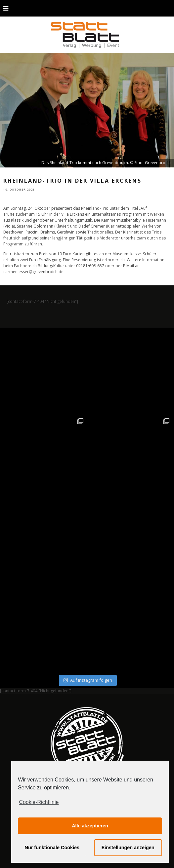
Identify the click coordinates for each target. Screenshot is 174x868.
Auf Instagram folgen (88, 680)
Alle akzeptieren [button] (90, 826)
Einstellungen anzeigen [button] (128, 848)
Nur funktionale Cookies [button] (52, 848)
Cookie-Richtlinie (39, 802)
